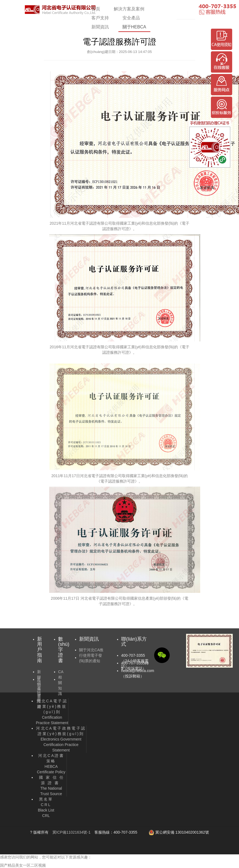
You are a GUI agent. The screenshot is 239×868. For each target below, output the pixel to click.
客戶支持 (100, 18)
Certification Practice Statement (52, 712)
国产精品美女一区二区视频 (23, 865)
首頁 (96, 9)
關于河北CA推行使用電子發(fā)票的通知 (91, 655)
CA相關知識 (61, 683)
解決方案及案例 (129, 9)
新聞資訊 (100, 27)
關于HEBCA (134, 27)
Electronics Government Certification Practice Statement (61, 739)
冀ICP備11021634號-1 (71, 832)
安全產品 (131, 18)
